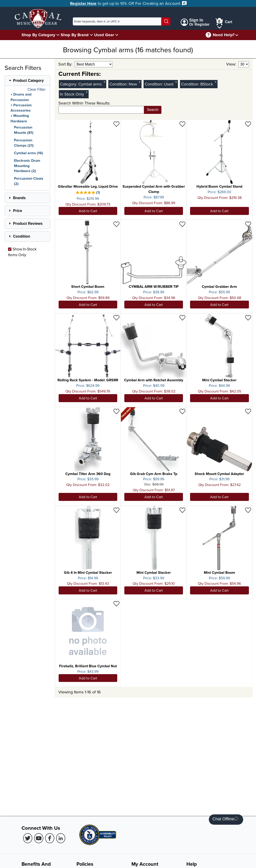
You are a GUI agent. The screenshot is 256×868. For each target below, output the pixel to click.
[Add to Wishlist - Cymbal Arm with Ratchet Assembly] (182, 317)
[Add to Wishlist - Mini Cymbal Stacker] (248, 317)
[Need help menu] (237, 35)
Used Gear (104, 35)
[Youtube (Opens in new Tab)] (39, 838)
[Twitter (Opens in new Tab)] (28, 838)
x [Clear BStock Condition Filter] (216, 82)
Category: (69, 84)
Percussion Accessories (21, 108)
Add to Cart (88, 211)
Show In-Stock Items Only (22, 252)
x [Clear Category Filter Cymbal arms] (104, 82)
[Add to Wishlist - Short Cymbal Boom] (116, 224)
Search (153, 110)
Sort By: (66, 64)
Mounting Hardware (20, 118)
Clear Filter (36, 90)
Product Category (28, 81)
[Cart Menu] (219, 26)
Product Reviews (28, 224)
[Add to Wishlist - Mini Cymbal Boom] (248, 510)
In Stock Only (72, 94)
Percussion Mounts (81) (24, 130)
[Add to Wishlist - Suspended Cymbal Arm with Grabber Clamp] (182, 124)
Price (18, 211)
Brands (19, 198)
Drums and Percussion (21, 97)
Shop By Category (38, 35)
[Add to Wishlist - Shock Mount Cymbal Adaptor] (248, 411)
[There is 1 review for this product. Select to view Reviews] (88, 193)
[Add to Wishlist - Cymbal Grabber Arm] (248, 224)
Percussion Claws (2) (29, 181)
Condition (22, 236)
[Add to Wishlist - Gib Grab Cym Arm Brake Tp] (182, 411)
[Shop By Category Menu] (58, 35)
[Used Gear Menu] (117, 35)
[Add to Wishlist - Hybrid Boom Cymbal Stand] (248, 124)
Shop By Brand (75, 35)
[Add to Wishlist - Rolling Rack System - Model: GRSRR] (116, 317)
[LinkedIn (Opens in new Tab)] (61, 838)
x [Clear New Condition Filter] (140, 82)
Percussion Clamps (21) (24, 143)
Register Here (83, 3)
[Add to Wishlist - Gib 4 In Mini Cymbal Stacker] (116, 510)
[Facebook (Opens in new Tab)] (50, 838)
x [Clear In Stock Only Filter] (87, 92)
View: (232, 64)
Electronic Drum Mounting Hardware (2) (27, 166)
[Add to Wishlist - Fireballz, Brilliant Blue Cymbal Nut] (116, 603)
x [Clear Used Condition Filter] (176, 82)
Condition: (119, 84)
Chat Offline (225, 820)
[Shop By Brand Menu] (91, 35)
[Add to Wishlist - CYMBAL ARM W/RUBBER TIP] (182, 224)
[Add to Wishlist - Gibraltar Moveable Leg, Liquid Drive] (116, 124)
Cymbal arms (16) (29, 153)
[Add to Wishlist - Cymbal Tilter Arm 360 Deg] (116, 411)
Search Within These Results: (84, 103)
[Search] (166, 21)
